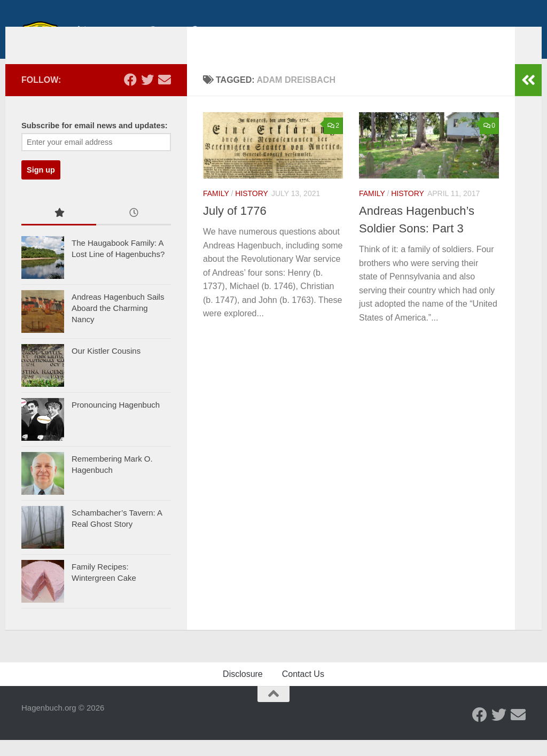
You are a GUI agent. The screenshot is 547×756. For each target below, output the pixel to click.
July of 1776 (235, 227)
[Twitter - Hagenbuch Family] (147, 96)
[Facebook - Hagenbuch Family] (130, 96)
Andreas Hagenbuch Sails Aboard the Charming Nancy (118, 324)
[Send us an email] (165, 96)
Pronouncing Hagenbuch (116, 421)
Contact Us (303, 690)
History (252, 209)
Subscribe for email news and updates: (95, 142)
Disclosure (243, 690)
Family (216, 209)
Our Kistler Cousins (106, 367)
